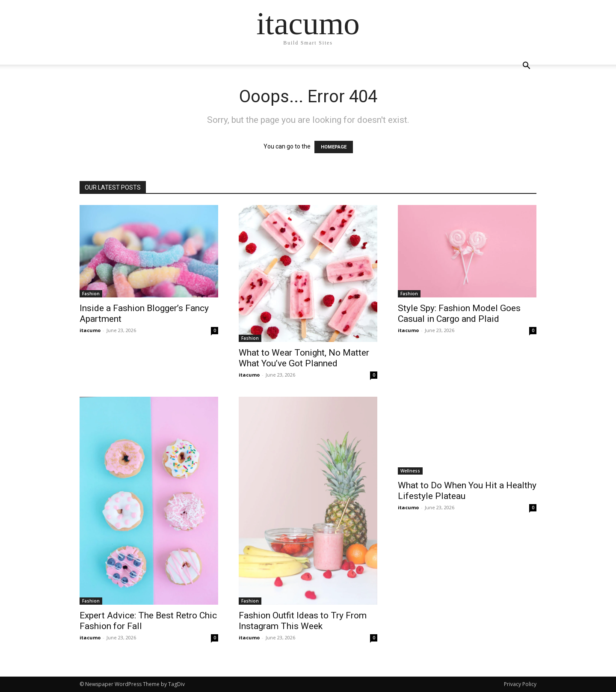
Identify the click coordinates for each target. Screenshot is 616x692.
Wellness (410, 471)
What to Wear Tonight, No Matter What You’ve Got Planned (304, 358)
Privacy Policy (520, 684)
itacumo (90, 330)
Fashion (91, 294)
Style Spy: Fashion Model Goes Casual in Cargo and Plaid (459, 313)
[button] (526, 67)
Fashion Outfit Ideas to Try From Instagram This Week (303, 621)
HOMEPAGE (334, 147)
